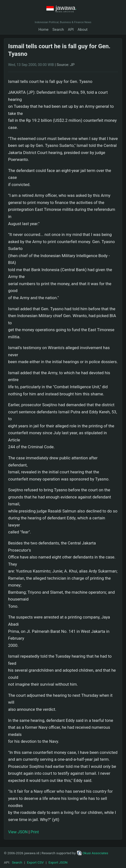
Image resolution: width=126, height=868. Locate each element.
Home (43, 30)
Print (35, 832)
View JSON (18, 832)
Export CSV (35, 862)
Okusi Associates (93, 853)
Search (58, 30)
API (71, 30)
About (82, 30)
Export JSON (58, 862)
